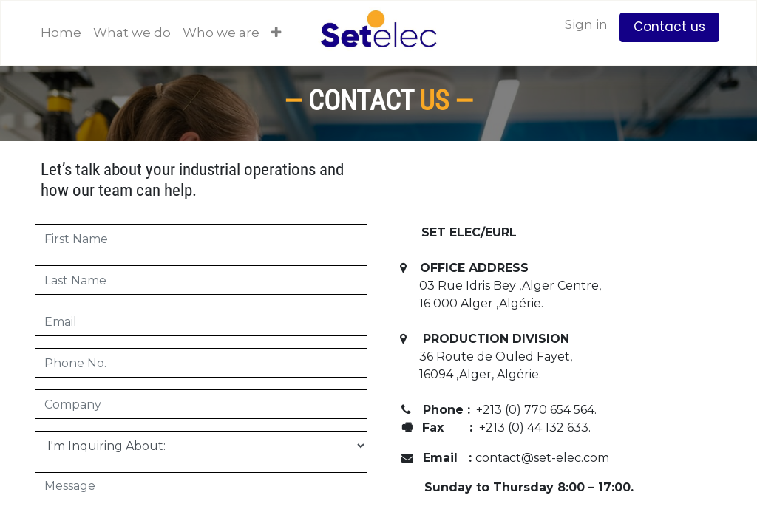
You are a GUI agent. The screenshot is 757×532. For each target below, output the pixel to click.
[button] (276, 33)
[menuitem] (61, 33)
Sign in (586, 24)
